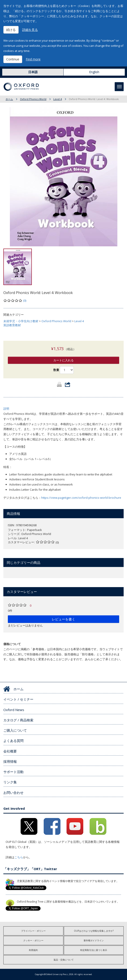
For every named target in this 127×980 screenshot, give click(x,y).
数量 (56, 370)
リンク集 (10, 782)
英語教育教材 (12, 325)
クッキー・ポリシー (33, 940)
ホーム (9, 99)
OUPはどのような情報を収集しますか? (94, 931)
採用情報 (10, 761)
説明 (6, 409)
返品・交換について (64, 960)
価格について (12, 644)
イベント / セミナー (18, 699)
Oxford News (14, 710)
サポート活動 (13, 772)
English (94, 72)
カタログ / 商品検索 (18, 720)
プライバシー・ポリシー (33, 931)
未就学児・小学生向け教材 (21, 321)
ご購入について (15, 730)
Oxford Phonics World (33, 99)
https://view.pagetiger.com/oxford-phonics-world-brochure (81, 498)
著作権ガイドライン (94, 940)
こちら (19, 857)
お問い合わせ (13, 793)
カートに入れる (63, 360)
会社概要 (10, 751)
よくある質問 (13, 741)
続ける (11, 30)
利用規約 (33, 950)
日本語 (33, 72)
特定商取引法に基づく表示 (94, 950)
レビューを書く (63, 619)
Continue (13, 59)
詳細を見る (30, 30)
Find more (33, 59)
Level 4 (58, 99)
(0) (25, 300)
